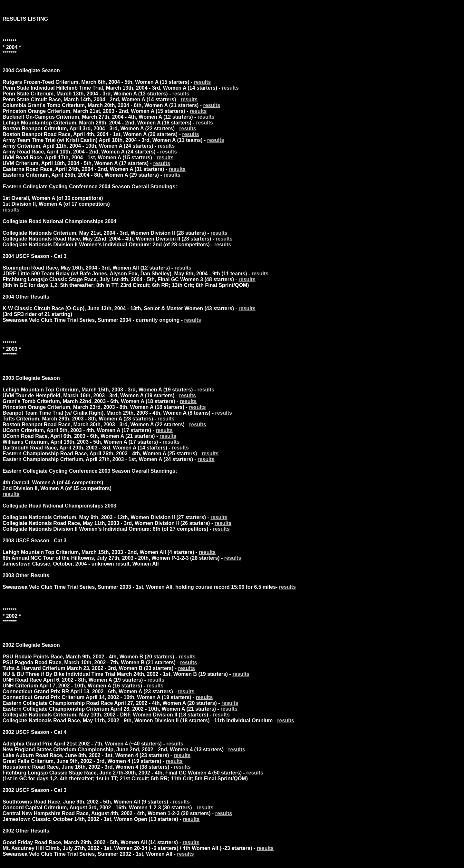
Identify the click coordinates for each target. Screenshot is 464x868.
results (202, 82)
